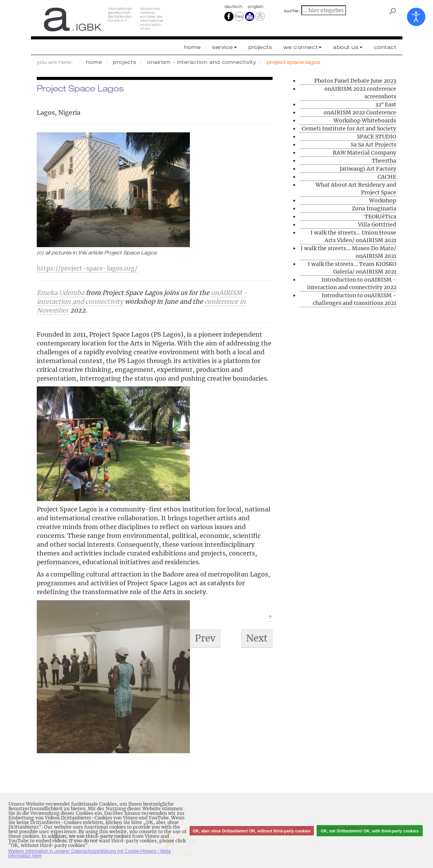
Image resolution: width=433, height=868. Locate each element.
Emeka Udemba (60, 293)
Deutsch (234, 7)
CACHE (387, 177)
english (256, 7)
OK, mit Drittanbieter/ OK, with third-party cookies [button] (370, 831)
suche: (292, 11)
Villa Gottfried (377, 225)
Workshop (383, 200)
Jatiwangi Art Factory (368, 169)
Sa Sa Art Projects (373, 145)
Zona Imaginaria (374, 208)
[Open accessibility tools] (416, 17)
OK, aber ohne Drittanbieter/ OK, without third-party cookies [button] (252, 831)
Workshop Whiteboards (365, 121)
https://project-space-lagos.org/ (87, 268)
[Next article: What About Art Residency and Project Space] (257, 638)
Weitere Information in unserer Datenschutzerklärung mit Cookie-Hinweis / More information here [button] (90, 853)
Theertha (384, 161)
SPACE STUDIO (377, 137)
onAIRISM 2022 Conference (360, 112)
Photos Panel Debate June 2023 (355, 81)
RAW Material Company (364, 153)
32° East (386, 104)
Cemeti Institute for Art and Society (349, 129)
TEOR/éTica (380, 217)
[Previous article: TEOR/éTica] (205, 638)
